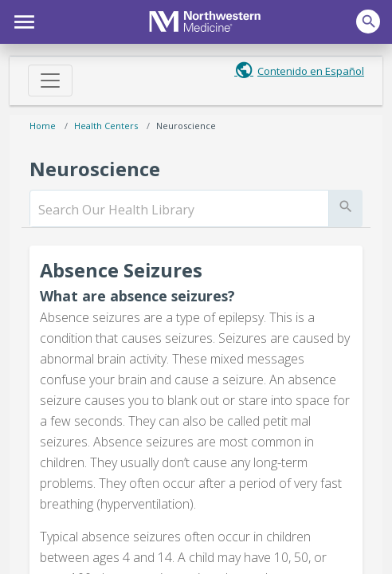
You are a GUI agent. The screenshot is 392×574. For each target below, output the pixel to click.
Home (43, 126)
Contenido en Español (311, 71)
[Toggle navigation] (50, 81)
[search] (179, 210)
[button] (22, 20)
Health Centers (106, 126)
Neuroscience (186, 126)
